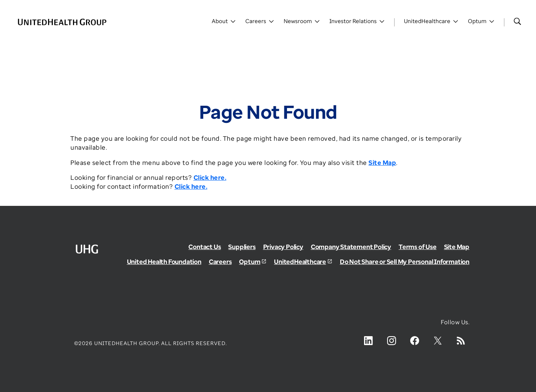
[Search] (517, 21)
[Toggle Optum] (481, 22)
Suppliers (242, 247)
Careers (220, 262)
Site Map (457, 247)
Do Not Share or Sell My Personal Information (405, 262)
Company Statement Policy (351, 247)
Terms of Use (418, 247)
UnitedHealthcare (300, 262)
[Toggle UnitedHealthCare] (431, 22)
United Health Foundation (164, 262)
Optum (250, 262)
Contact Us (205, 247)
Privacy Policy (283, 247)
